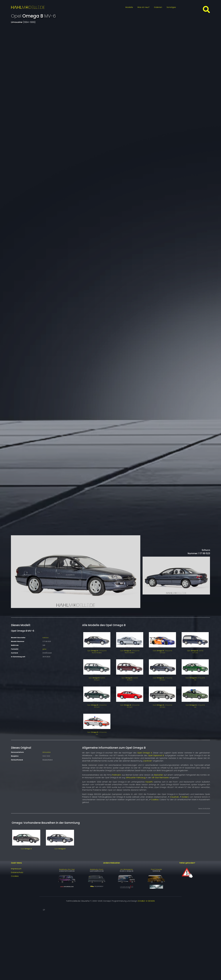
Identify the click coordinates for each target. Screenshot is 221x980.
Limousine (47, 752)
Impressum (16, 869)
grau (44, 649)
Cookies (15, 876)
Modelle (129, 7)
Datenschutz (17, 872)
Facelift (149, 782)
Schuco (46, 638)
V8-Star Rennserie (160, 778)
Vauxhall (174, 797)
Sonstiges (171, 7)
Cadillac (155, 800)
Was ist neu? (143, 7)
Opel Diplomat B (156, 755)
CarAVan (148, 761)
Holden (185, 797)
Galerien (158, 7)
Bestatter (159, 775)
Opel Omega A (145, 753)
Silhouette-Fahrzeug (136, 778)
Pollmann (117, 775)
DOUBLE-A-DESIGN (146, 901)
